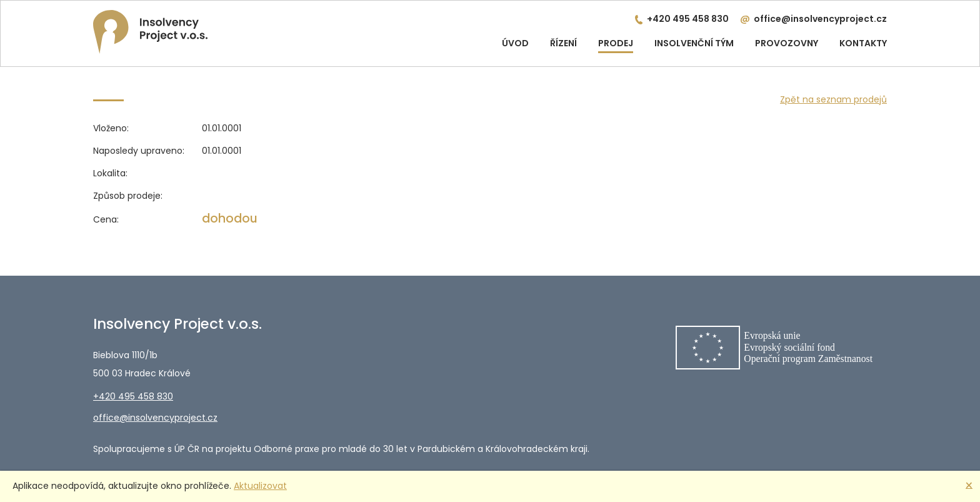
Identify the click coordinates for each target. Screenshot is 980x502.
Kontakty (863, 43)
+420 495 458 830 (688, 19)
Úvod (515, 43)
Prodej (616, 43)
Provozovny (787, 43)
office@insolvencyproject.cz (820, 19)
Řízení (563, 43)
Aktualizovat (260, 486)
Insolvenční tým (694, 43)
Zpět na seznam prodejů (833, 99)
